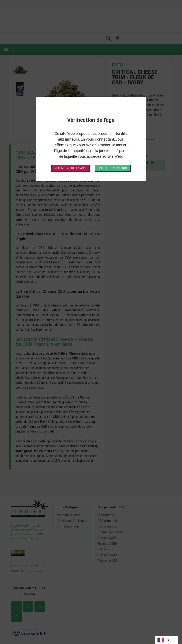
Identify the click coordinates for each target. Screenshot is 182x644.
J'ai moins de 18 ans (70, 168)
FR (163, 640)
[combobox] (166, 640)
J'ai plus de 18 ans (113, 168)
